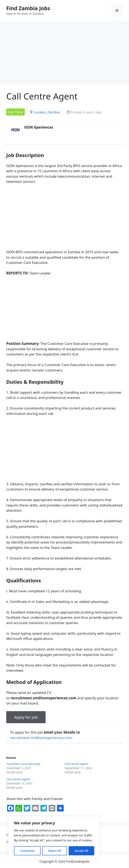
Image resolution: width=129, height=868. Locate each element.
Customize (27, 851)
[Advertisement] (64, 54)
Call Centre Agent (76, 764)
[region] (54, 838)
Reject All (55, 851)
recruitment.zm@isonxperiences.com (41, 738)
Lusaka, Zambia (47, 112)
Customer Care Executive (23, 764)
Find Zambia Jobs (28, 8)
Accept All (81, 851)
